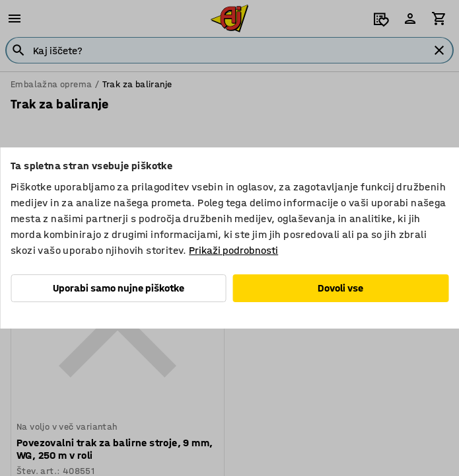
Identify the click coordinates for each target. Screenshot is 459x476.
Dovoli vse (340, 288)
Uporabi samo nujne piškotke (119, 288)
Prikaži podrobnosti (233, 250)
